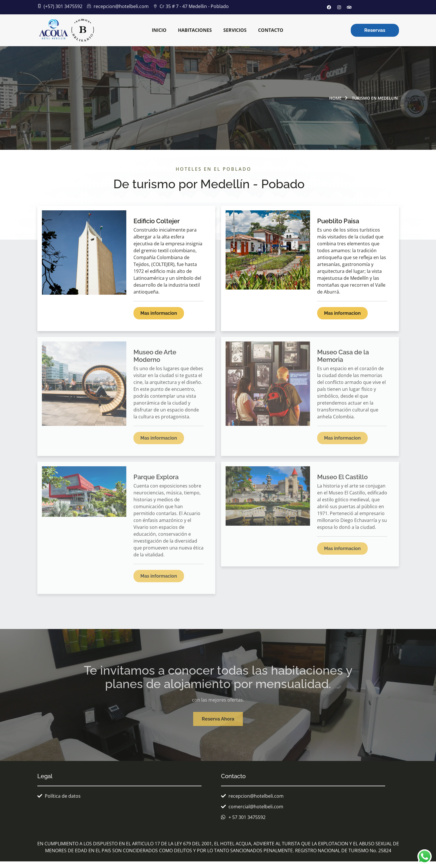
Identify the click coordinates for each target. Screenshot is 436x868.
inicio (159, 30)
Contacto (271, 30)
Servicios (235, 30)
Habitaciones (195, 30)
